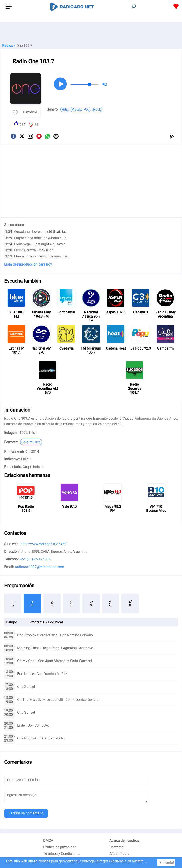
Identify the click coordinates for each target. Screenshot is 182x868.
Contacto (116, 847)
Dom (130, 604)
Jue (71, 604)
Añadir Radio (119, 854)
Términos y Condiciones (62, 854)
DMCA (48, 841)
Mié (52, 604)
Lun (13, 603)
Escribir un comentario (26, 813)
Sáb (111, 604)
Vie (91, 604)
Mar (32, 604)
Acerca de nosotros (124, 841)
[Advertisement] (91, 33)
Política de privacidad (60, 847)
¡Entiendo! (166, 863)
